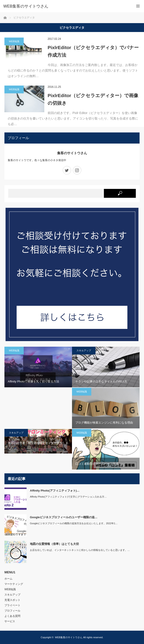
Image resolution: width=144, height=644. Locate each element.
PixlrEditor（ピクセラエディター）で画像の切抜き (93, 99)
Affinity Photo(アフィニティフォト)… (55, 491)
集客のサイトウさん (72, 153)
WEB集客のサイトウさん (69, 637)
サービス (10, 621)
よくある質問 (12, 616)
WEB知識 (14, 41)
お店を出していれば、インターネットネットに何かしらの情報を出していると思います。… (80, 550)
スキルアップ (84, 350)
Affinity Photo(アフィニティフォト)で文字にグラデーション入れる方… (68, 497)
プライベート (12, 605)
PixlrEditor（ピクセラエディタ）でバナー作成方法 (93, 51)
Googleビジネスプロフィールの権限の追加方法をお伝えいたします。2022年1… (74, 523)
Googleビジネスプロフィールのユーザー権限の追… (64, 517)
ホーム (8, 579)
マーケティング (14, 584)
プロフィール (12, 611)
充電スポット (12, 600)
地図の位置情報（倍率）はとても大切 (54, 544)
